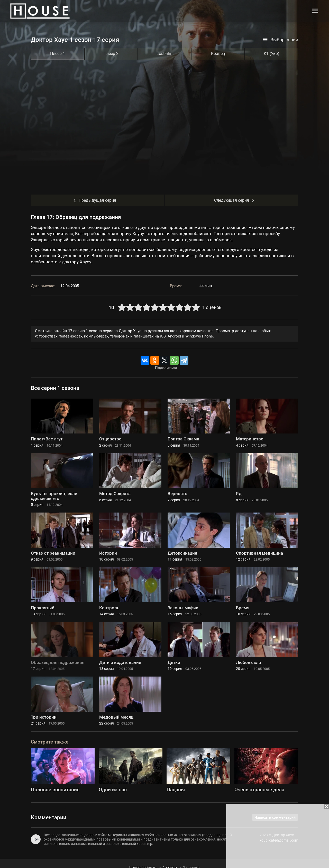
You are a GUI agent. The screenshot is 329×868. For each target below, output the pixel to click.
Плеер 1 (58, 54)
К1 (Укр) (272, 54)
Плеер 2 (111, 54)
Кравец (218, 54)
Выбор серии (280, 40)
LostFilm (164, 54)
